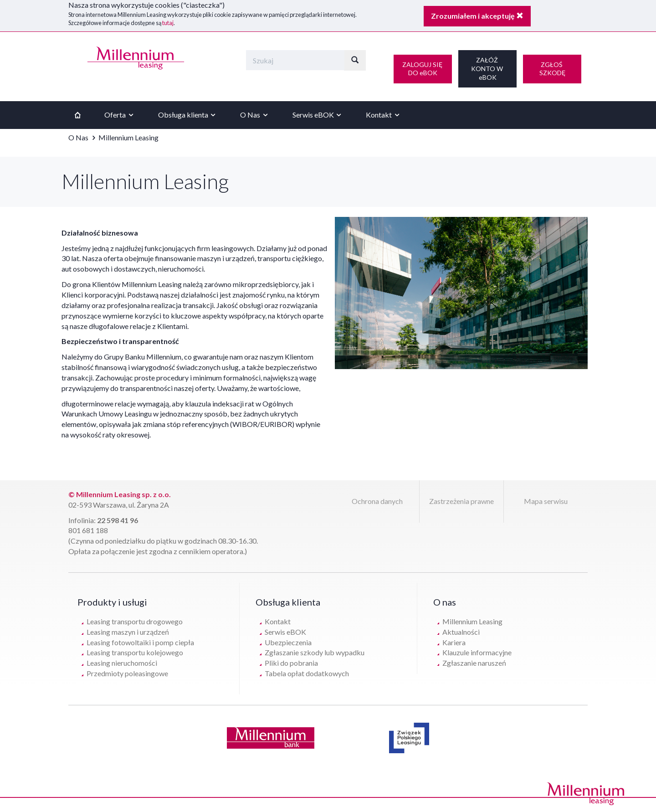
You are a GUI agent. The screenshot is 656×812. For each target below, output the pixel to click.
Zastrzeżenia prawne (461, 501)
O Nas (255, 115)
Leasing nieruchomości (122, 663)
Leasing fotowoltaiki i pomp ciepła (140, 642)
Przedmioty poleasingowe (127, 673)
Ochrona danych (377, 501)
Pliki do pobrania (291, 663)
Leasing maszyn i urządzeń (128, 632)
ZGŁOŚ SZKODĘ (552, 69)
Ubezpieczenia (288, 642)
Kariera (454, 642)
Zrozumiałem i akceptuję (477, 16)
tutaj (168, 23)
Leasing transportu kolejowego (135, 652)
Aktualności (461, 632)
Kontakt (384, 115)
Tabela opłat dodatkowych (307, 673)
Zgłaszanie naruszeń (474, 663)
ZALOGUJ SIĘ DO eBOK (423, 69)
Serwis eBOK (318, 115)
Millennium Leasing (472, 621)
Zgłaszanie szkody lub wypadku (315, 652)
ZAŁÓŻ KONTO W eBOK (488, 68)
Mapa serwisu (546, 501)
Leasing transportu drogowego (135, 621)
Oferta (120, 115)
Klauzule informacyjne (477, 652)
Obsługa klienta (188, 115)
